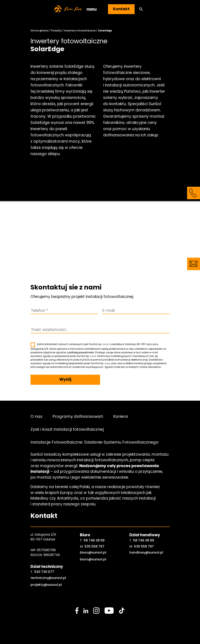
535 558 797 (94, 546)
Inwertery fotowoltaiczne (80, 31)
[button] (141, 9)
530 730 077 (44, 572)
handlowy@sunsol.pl (146, 552)
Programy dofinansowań (78, 416)
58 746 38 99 (94, 540)
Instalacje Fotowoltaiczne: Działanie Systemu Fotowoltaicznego (94, 442)
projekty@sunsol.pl (46, 585)
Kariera (121, 416)
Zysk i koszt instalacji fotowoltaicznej (67, 429)
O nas (36, 416)
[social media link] (77, 611)
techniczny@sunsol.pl (48, 578)
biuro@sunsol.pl (93, 552)
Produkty (56, 31)
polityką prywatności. (82, 352)
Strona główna (39, 31)
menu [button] (92, 9)
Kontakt (121, 9)
